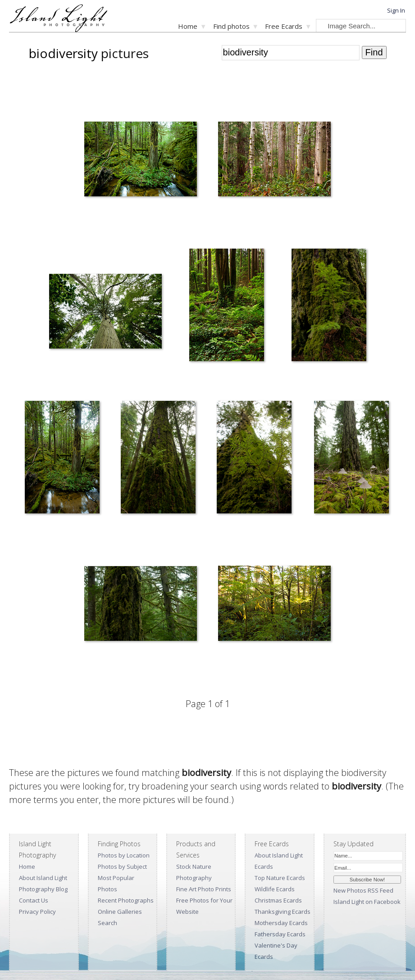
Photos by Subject (122, 867)
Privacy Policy (37, 912)
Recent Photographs (126, 900)
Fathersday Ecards (280, 934)
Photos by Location (124, 855)
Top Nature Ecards (280, 878)
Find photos (231, 26)
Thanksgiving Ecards (283, 912)
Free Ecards (284, 26)
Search (107, 923)
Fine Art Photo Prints (204, 889)
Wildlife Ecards (275, 889)
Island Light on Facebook (367, 902)
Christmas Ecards (278, 900)
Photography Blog (43, 889)
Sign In (396, 10)
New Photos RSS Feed (363, 890)
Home (188, 26)
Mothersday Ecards (281, 923)
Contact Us (34, 900)
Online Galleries (120, 912)
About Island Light (43, 878)
